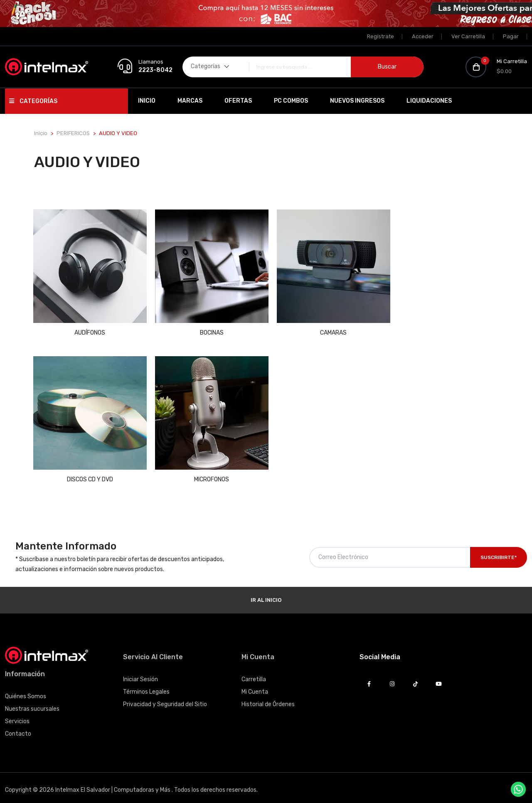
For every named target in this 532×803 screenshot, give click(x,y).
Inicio (147, 101)
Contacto (18, 727)
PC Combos (291, 101)
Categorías (33, 101)
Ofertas (238, 101)
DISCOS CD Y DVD (444, 329)
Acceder (423, 36)
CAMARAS (325, 329)
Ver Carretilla (468, 36)
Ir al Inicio (266, 593)
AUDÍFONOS (89, 329)
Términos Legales (146, 685)
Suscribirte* (499, 551)
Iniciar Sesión (140, 673)
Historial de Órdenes (268, 698)
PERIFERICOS (73, 133)
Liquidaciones (429, 101)
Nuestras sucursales (32, 702)
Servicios (17, 715)
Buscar (387, 67)
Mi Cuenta (255, 685)
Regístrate (381, 36)
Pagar (511, 36)
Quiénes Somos (26, 690)
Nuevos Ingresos (357, 101)
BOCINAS (207, 329)
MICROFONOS (89, 473)
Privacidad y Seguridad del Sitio (165, 698)
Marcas (190, 101)
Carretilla (254, 673)
